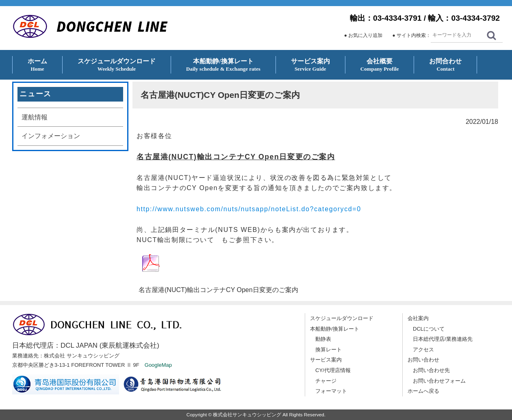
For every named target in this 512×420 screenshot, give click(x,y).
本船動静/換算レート (335, 329)
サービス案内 (326, 360)
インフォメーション (51, 136)
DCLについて (429, 329)
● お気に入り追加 (363, 35)
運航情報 (35, 117)
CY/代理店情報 (333, 370)
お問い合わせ (423, 360)
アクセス (423, 350)
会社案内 (418, 318)
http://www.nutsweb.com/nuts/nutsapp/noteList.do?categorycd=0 (249, 209)
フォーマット (331, 391)
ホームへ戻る (423, 391)
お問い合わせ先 (431, 370)
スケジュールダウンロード (342, 318)
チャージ (326, 381)
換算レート (329, 350)
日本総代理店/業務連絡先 (443, 339)
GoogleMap (158, 365)
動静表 (323, 339)
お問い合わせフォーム (439, 381)
